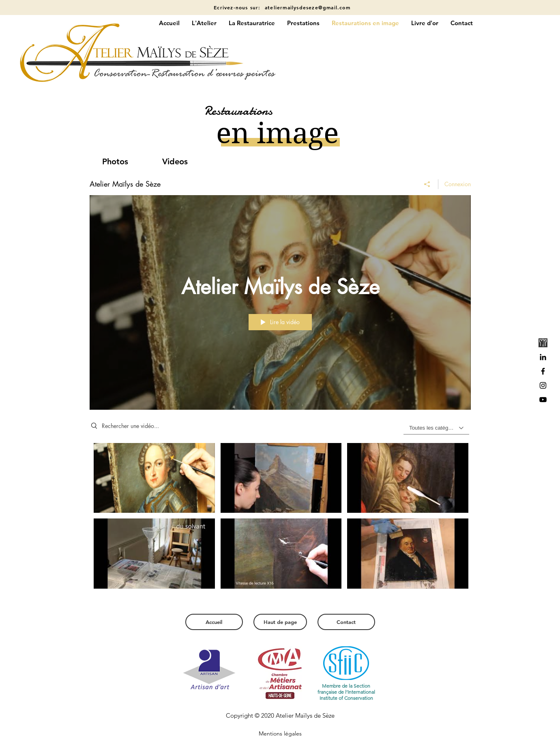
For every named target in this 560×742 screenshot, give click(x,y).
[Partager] (427, 184)
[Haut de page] (280, 622)
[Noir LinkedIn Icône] (543, 357)
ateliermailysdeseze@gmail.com (308, 7)
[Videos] (175, 161)
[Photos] (115, 161)
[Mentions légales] (280, 734)
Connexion (458, 184)
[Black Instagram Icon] (543, 385)
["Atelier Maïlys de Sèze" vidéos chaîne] (280, 520)
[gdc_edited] (543, 343)
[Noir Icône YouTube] (543, 400)
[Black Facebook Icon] (543, 371)
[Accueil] (214, 622)
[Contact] (346, 622)
